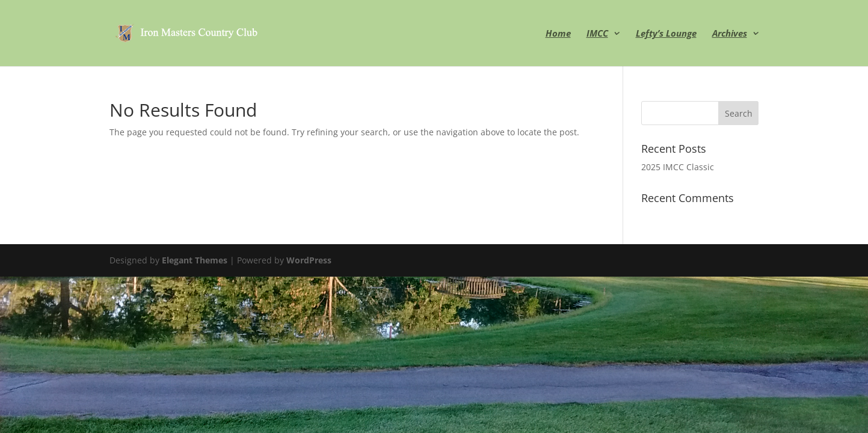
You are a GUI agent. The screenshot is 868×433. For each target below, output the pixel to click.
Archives (730, 34)
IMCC (597, 34)
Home (558, 34)
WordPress (309, 260)
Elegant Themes (195, 260)
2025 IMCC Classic (678, 167)
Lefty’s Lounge (666, 34)
